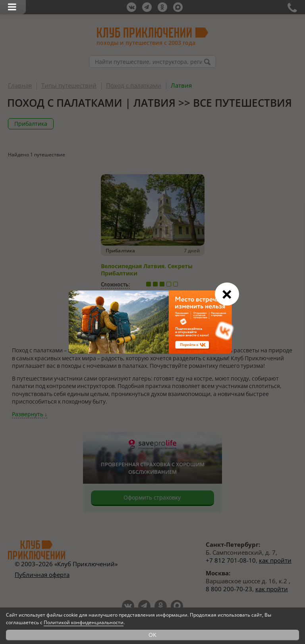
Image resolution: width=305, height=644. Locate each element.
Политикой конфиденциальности (84, 622)
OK (152, 635)
